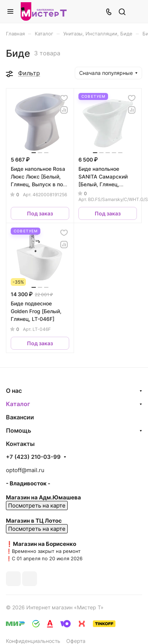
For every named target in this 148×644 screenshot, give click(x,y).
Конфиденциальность (33, 641)
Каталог (18, 404)
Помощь (18, 430)
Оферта (76, 641)
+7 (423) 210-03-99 (33, 457)
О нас (14, 391)
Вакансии (20, 417)
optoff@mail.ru (25, 470)
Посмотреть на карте (37, 505)
